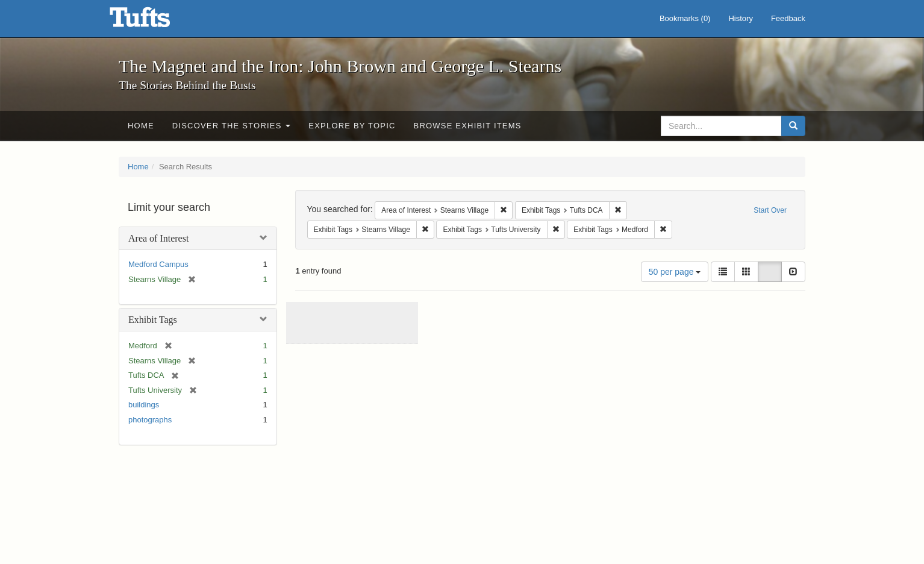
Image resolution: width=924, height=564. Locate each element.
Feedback (788, 18)
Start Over (770, 210)
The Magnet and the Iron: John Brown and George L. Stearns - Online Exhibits (155, 21)
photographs (150, 420)
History (740, 18)
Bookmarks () (685, 18)
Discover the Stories (232, 126)
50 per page (675, 272)
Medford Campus (158, 264)
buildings (144, 405)
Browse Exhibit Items (468, 126)
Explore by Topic (352, 126)
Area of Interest (158, 238)
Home (141, 126)
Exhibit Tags (153, 320)
